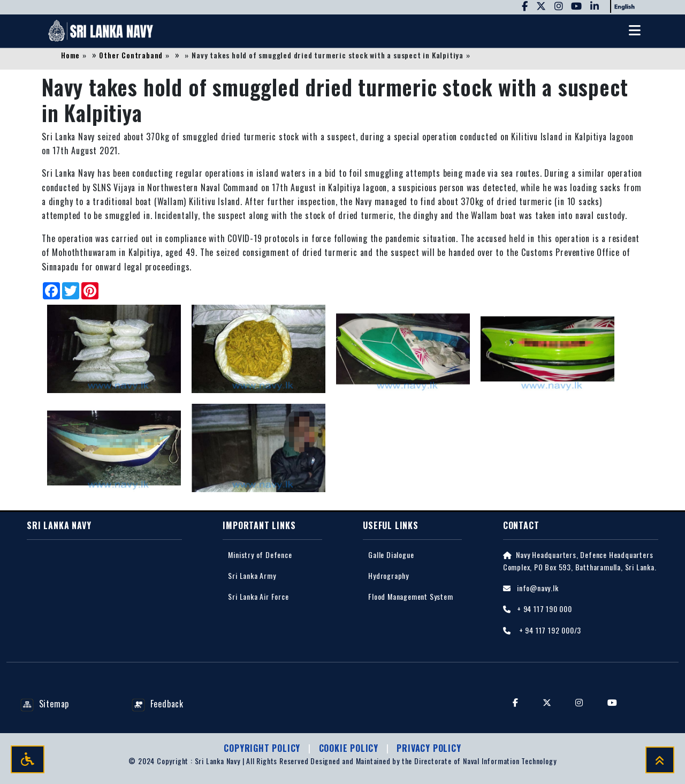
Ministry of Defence (260, 555)
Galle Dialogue (391, 555)
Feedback (158, 704)
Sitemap (45, 704)
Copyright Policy (263, 748)
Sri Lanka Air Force (258, 597)
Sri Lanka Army (252, 576)
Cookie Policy (350, 748)
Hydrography (389, 576)
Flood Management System (410, 597)
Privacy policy (429, 748)
